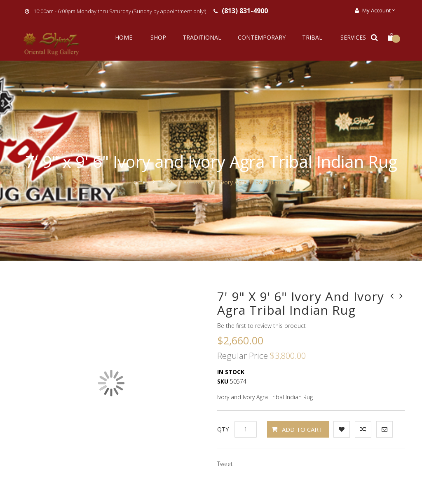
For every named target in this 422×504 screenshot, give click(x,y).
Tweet (225, 464)
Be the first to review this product (261, 326)
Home (138, 182)
